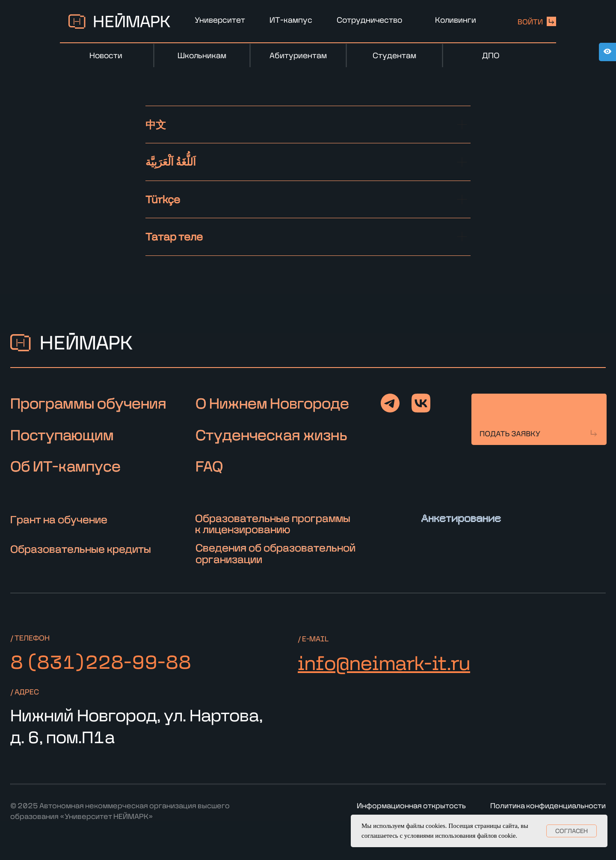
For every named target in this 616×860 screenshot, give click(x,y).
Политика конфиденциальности (548, 805)
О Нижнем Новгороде (272, 403)
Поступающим (62, 435)
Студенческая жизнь (271, 435)
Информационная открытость (411, 805)
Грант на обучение (59, 519)
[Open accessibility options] (607, 52)
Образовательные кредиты (81, 549)
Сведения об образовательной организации (275, 553)
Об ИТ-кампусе (65, 466)
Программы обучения (88, 403)
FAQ (209, 466)
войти (530, 21)
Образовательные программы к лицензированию (273, 523)
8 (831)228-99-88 (101, 661)
